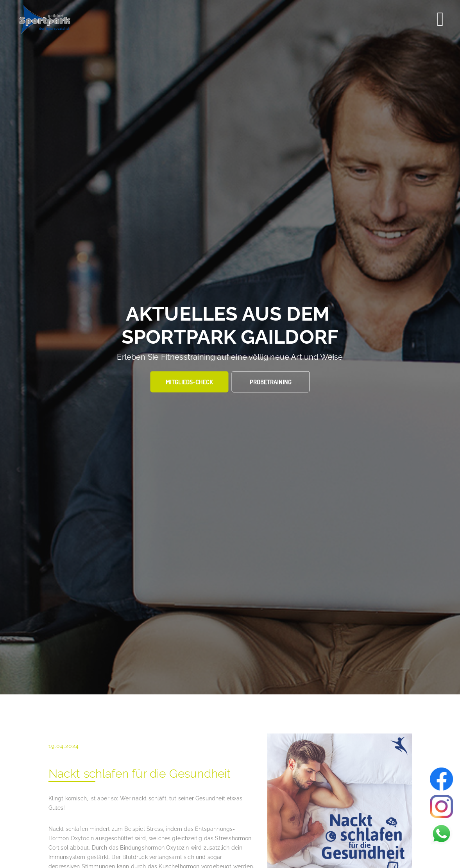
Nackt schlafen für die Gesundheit (140, 774)
